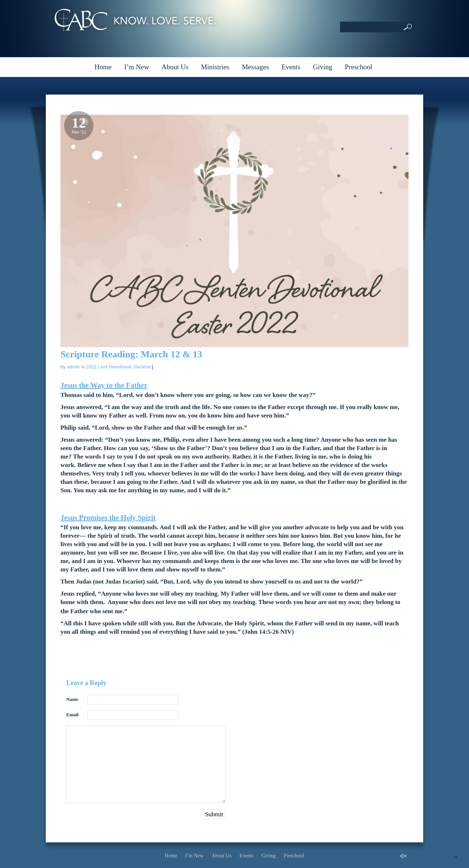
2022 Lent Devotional (109, 367)
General (142, 367)
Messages (255, 67)
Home (103, 67)
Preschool (359, 67)
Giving (323, 67)
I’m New (137, 67)
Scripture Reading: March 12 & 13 (131, 354)
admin (73, 367)
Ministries (215, 67)
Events (291, 67)
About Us (175, 67)
